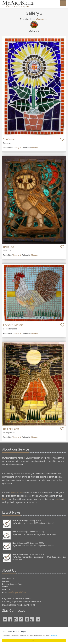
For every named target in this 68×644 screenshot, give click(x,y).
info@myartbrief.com (18, 592)
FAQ (4, 499)
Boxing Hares (11, 429)
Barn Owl (9, 247)
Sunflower (9, 139)
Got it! (34, 640)
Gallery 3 (17, 148)
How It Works (17, 493)
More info (54, 635)
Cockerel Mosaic (13, 325)
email (57, 499)
